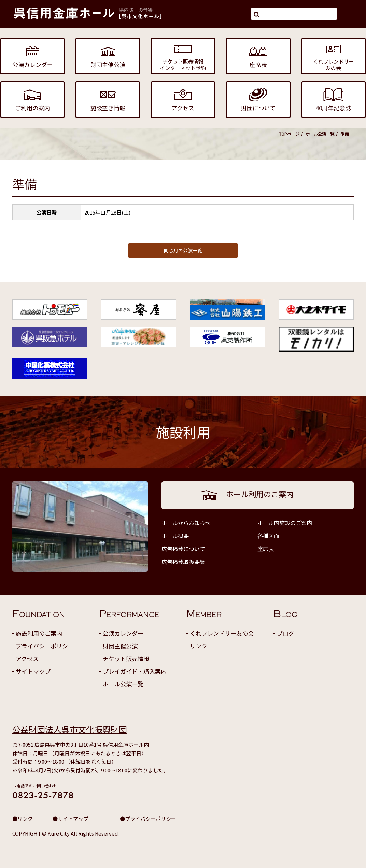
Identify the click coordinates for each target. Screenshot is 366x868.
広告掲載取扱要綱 (183, 562)
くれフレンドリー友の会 (222, 633)
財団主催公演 (120, 646)
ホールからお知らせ (186, 523)
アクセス (27, 658)
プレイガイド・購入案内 (135, 671)
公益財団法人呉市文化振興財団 (70, 729)
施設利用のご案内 (39, 633)
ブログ (286, 633)
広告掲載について (183, 549)
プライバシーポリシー (45, 646)
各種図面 (268, 536)
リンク (199, 646)
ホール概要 (175, 536)
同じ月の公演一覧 (183, 250)
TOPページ (289, 134)
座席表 (266, 549)
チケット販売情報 (126, 658)
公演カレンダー (123, 633)
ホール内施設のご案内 (285, 523)
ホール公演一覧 (320, 134)
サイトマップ (33, 671)
